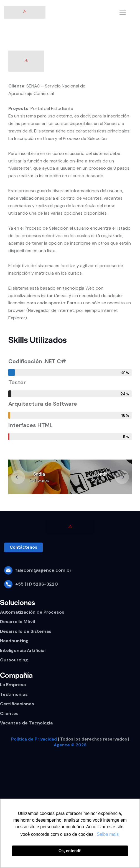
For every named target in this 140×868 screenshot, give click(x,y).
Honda (101, 474)
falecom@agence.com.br (43, 570)
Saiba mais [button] (108, 834)
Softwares (39, 481)
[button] (18, 477)
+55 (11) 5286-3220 (37, 584)
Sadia (39, 474)
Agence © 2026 (70, 745)
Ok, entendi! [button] (70, 851)
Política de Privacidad (34, 739)
